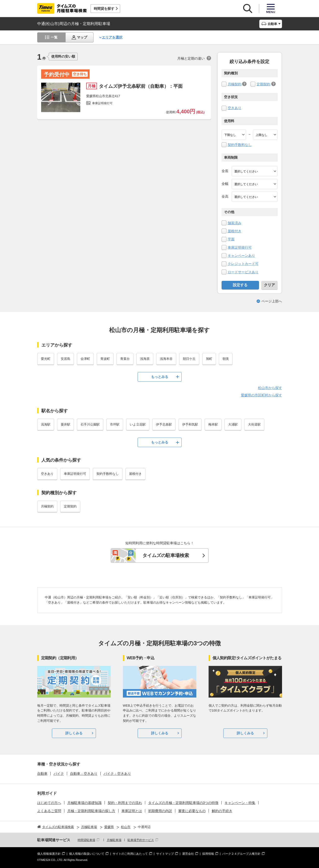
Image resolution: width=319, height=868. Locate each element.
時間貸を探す (104, 9)
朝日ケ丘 (189, 359)
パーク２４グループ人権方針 (241, 854)
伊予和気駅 (190, 424)
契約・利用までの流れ (125, 803)
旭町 (209, 359)
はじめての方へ (49, 803)
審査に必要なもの (192, 811)
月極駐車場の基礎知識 (84, 803)
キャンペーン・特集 (240, 803)
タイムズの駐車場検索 (166, 555)
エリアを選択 (112, 37)
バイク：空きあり (117, 774)
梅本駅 (213, 424)
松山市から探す (270, 388)
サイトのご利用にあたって (130, 854)
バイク (59, 774)
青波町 (105, 359)
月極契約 (235, 84)
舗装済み (235, 223)
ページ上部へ (272, 301)
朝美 (226, 359)
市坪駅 (115, 424)
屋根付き (235, 231)
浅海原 (145, 359)
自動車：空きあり (84, 774)
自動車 (42, 774)
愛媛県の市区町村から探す (261, 395)
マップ (82, 37)
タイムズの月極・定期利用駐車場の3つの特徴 (183, 803)
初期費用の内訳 (160, 811)
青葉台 (125, 359)
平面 (231, 239)
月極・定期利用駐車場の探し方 (91, 811)
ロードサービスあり (243, 272)
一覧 (54, 37)
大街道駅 (254, 424)
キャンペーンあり (241, 256)
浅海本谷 (166, 359)
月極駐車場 (114, 840)
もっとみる (160, 377)
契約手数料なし (240, 145)
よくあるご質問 (49, 811)
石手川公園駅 (90, 424)
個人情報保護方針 (49, 854)
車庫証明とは (132, 811)
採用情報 (208, 854)
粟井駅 (65, 424)
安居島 (65, 359)
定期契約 (263, 84)
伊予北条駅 (164, 424)
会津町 (85, 359)
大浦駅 (233, 424)
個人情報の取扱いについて (87, 854)
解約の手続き (222, 811)
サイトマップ (165, 854)
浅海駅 (46, 424)
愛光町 (46, 359)
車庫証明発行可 (240, 247)
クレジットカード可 (243, 264)
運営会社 (188, 854)
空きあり (235, 108)
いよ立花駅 (138, 424)
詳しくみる (74, 733)
